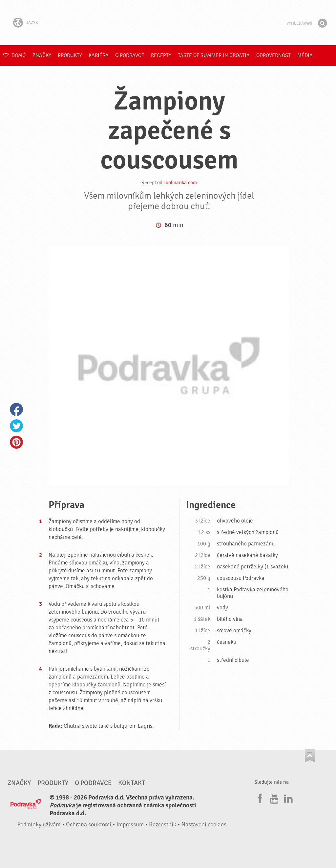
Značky (42, 55)
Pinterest (16, 442)
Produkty (70, 55)
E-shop (12, 76)
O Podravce (130, 55)
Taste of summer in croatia (214, 55)
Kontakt (132, 783)
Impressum (130, 825)
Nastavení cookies (204, 825)
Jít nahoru (310, 756)
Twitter (16, 426)
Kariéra (99, 55)
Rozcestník (163, 825)
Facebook (16, 409)
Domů (15, 55)
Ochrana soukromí (89, 825)
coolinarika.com (180, 183)
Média (305, 55)
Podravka (168, 23)
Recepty (161, 55)
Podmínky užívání (39, 825)
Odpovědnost (273, 55)
